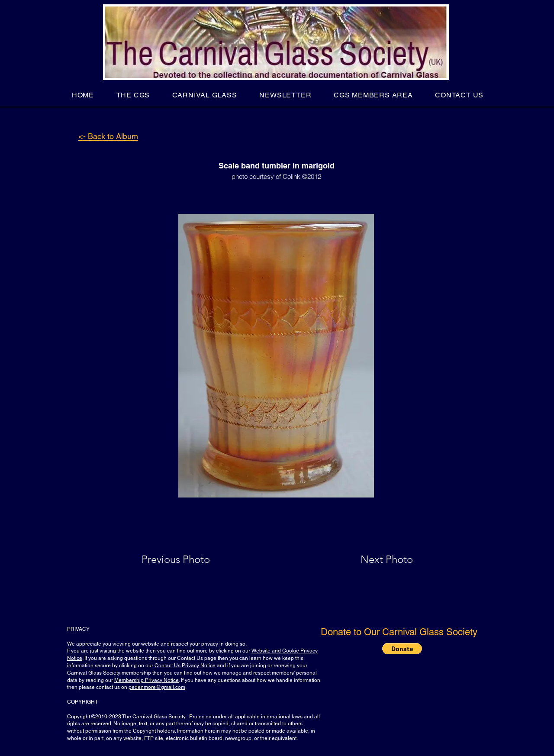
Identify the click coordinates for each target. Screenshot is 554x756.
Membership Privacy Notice (147, 680)
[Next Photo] (370, 559)
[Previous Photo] (188, 559)
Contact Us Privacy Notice (185, 666)
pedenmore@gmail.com (157, 687)
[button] (133, 95)
